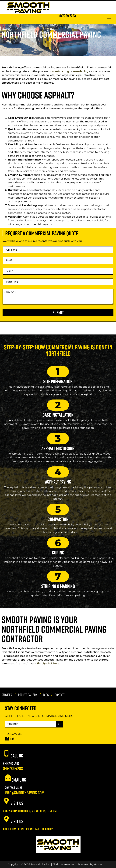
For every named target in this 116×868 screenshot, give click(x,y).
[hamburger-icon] (109, 19)
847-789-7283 (13, 768)
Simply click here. (48, 663)
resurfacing (81, 71)
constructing (61, 71)
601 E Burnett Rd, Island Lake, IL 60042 (28, 829)
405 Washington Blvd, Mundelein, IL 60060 (30, 811)
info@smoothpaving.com (25, 793)
